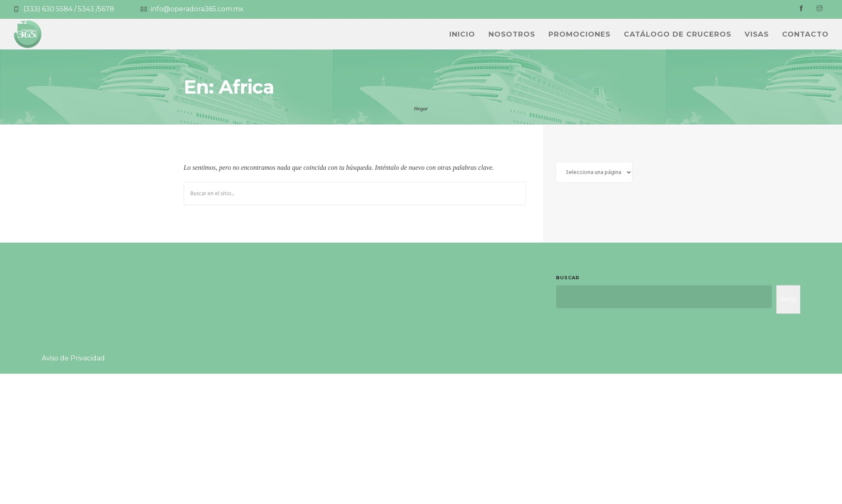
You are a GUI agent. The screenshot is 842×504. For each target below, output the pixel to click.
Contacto (805, 34)
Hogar (421, 108)
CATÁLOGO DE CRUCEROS (678, 34)
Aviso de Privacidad (73, 358)
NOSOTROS (512, 34)
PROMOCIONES (579, 34)
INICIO (462, 34)
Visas (757, 34)
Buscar (568, 278)
